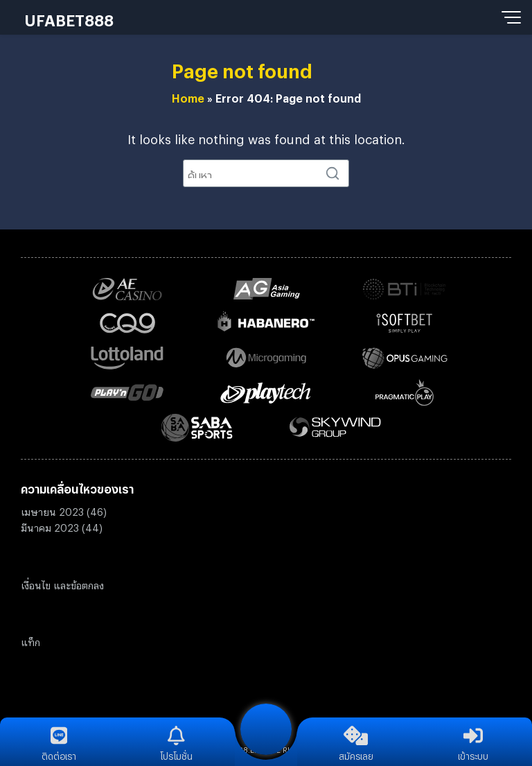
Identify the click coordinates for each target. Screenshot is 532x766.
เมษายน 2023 (52, 510)
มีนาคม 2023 (50, 526)
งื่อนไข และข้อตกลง (64, 583)
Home (188, 96)
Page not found (242, 67)
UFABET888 (69, 17)
